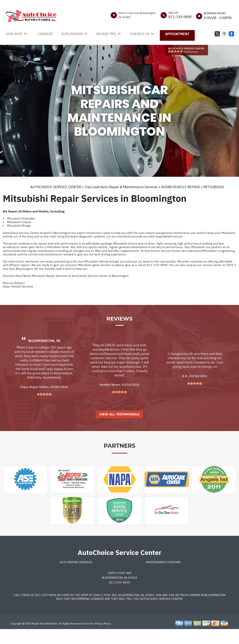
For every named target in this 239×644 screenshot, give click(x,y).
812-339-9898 (180, 17)
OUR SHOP (14, 34)
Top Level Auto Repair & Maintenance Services (121, 187)
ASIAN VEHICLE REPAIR (180, 187)
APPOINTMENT (177, 34)
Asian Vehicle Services (18, 286)
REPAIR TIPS (106, 34)
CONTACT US (140, 34)
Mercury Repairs (14, 283)
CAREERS (45, 34)
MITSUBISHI (214, 187)
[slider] (175, 51)
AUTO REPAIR (72, 34)
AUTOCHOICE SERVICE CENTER (56, 187)
